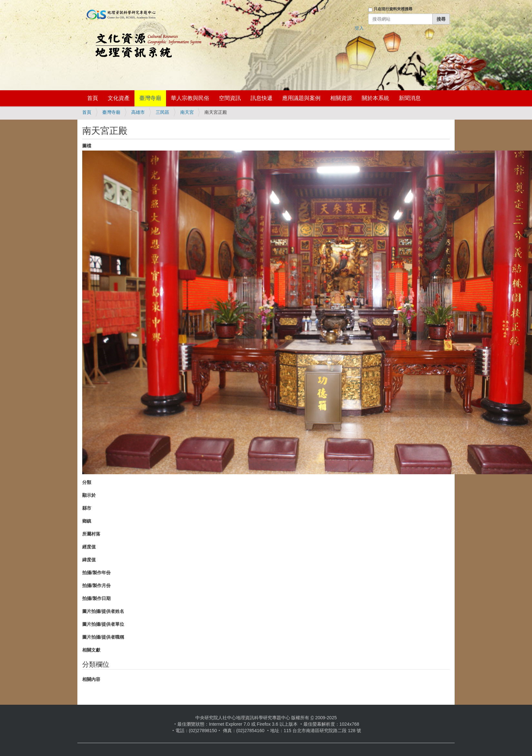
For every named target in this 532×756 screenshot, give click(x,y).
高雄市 (138, 112)
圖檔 (87, 146)
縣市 (87, 508)
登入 (359, 28)
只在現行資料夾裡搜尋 (393, 9)
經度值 (89, 547)
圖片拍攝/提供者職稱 (103, 637)
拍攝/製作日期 (96, 598)
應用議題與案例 (301, 98)
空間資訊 (230, 98)
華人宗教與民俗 (190, 98)
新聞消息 (410, 98)
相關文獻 (91, 650)
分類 (87, 482)
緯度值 (89, 560)
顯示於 (89, 495)
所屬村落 (91, 534)
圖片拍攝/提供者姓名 (103, 611)
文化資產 (119, 98)
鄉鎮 (87, 521)
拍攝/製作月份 (96, 585)
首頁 (93, 98)
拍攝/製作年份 (96, 573)
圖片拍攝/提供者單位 (103, 624)
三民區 (163, 112)
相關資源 (341, 98)
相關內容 (91, 679)
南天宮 (187, 112)
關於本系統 (375, 98)
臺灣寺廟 (150, 98)
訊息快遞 (261, 98)
